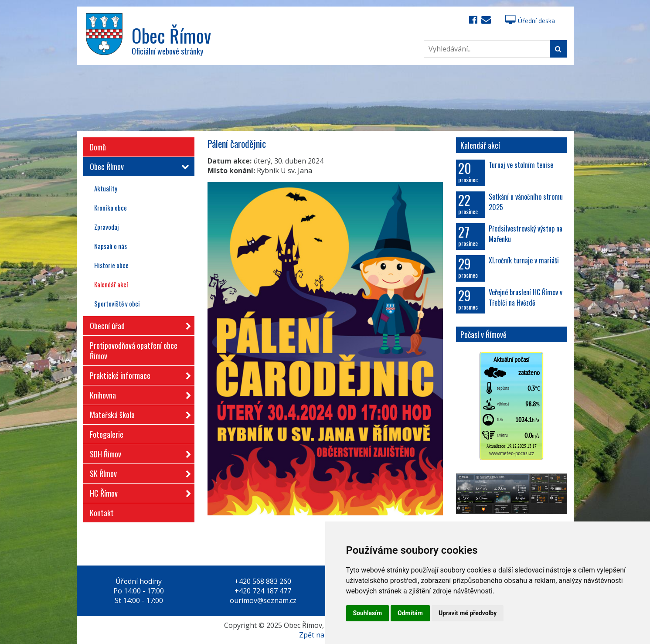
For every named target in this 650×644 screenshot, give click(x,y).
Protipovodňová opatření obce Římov (134, 351)
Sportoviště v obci (117, 303)
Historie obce (111, 265)
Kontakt (102, 513)
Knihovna (138, 394)
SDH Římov (138, 452)
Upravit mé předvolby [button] (468, 613)
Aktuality (106, 188)
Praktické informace (138, 374)
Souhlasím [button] (368, 613)
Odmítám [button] (410, 613)
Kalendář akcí (111, 284)
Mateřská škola (138, 413)
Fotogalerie (107, 434)
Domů (98, 147)
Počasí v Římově (483, 334)
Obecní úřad (138, 324)
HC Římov (138, 492)
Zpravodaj (106, 227)
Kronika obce (111, 208)
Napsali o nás (111, 246)
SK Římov (138, 472)
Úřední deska (530, 21)
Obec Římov (138, 167)
